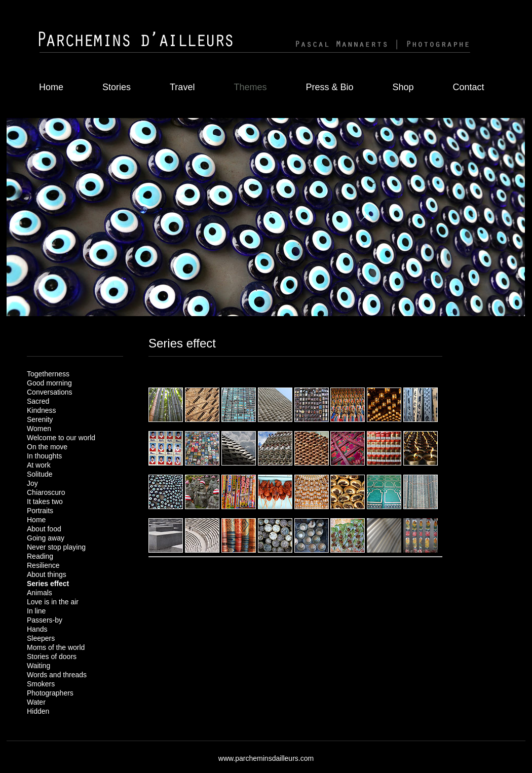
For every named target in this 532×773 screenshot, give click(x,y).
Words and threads (57, 675)
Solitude (40, 474)
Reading (40, 556)
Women (39, 429)
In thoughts (44, 456)
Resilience (43, 565)
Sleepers (41, 638)
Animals (40, 593)
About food (44, 529)
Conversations (50, 392)
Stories (117, 87)
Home (51, 87)
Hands (37, 629)
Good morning (49, 383)
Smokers (41, 684)
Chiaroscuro (46, 492)
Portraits (40, 511)
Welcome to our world (61, 438)
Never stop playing (56, 547)
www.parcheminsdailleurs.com (266, 758)
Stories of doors (52, 656)
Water (36, 702)
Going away (46, 538)
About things (47, 574)
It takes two (45, 501)
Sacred (38, 401)
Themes (250, 87)
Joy (32, 483)
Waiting (39, 666)
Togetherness (48, 374)
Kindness (42, 410)
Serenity (40, 419)
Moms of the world (56, 647)
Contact (469, 87)
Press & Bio (329, 87)
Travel (182, 87)
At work (39, 465)
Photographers (50, 693)
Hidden (38, 711)
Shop (403, 87)
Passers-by (45, 620)
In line (36, 611)
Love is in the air (53, 602)
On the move (47, 447)
